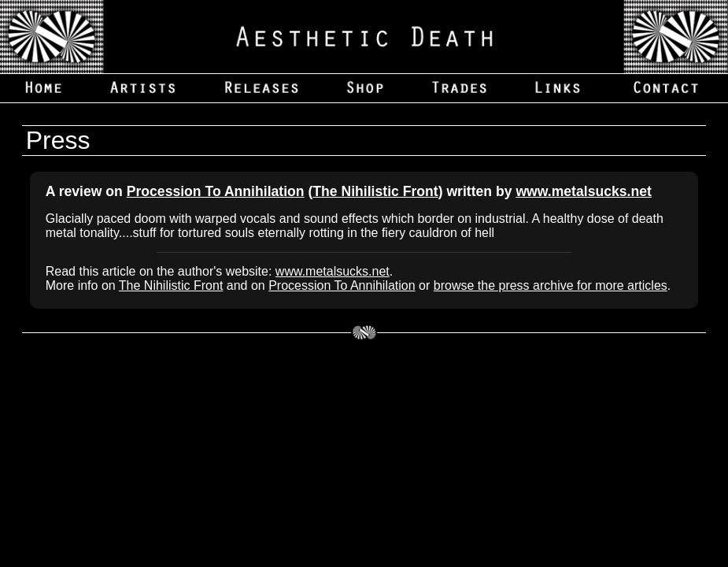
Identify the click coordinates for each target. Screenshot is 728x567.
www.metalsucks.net (583, 191)
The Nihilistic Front (375, 191)
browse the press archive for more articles (551, 285)
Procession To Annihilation (216, 191)
